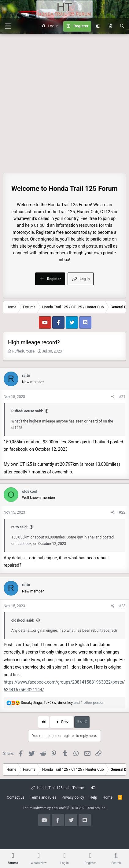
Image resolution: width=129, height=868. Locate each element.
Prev (62, 722)
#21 (122, 397)
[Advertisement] (64, 102)
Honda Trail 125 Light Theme (57, 788)
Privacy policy (73, 797)
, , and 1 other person (63, 703)
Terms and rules (43, 797)
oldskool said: (23, 620)
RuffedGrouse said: (27, 411)
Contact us (16, 797)
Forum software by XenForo (64, 808)
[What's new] (110, 26)
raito (26, 375)
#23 (122, 606)
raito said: (19, 527)
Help (93, 797)
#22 (122, 512)
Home (108, 797)
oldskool (30, 491)
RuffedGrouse (23, 351)
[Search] (122, 26)
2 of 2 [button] (82, 722)
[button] (8, 26)
